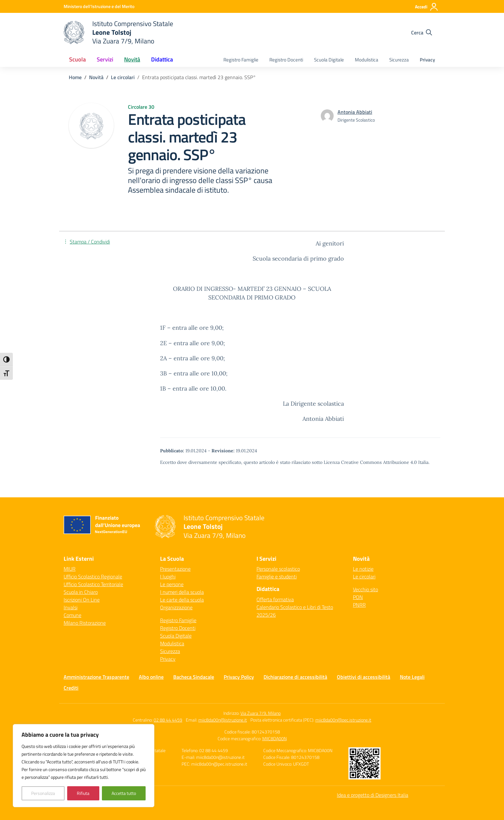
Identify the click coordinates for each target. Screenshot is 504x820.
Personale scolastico (278, 569)
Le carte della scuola (182, 600)
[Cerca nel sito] (422, 32)
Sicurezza (399, 60)
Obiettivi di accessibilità (364, 677)
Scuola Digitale (329, 60)
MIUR (70, 569)
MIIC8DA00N (274, 738)
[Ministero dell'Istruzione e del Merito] (99, 6)
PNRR (359, 605)
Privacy (427, 60)
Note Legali (412, 677)
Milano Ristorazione (85, 623)
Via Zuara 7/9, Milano (261, 713)
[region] (84, 766)
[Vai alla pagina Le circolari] (123, 77)
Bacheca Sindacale (194, 677)
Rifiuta (83, 793)
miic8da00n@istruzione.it (223, 720)
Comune (72, 615)
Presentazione (175, 569)
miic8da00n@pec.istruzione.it (343, 720)
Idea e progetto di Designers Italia (373, 795)
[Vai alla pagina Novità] (96, 77)
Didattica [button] (162, 59)
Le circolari (364, 576)
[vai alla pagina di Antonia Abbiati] (355, 112)
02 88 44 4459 (168, 720)
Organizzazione (176, 607)
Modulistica (367, 60)
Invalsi (71, 607)
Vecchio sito (365, 589)
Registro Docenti (286, 60)
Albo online (151, 677)
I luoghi (168, 576)
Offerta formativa (275, 599)
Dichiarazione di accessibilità (295, 677)
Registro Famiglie (241, 60)
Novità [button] (132, 59)
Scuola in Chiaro (81, 592)
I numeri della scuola (182, 592)
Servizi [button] (105, 59)
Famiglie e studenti (277, 576)
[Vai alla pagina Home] (75, 77)
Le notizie (363, 569)
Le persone (172, 584)
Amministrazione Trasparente (96, 677)
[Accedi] (427, 7)
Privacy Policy (239, 677)
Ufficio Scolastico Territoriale (93, 584)
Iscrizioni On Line (82, 600)
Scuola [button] (77, 59)
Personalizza (43, 793)
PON (358, 597)
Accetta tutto (124, 793)
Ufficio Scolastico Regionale (93, 576)
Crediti (71, 688)
